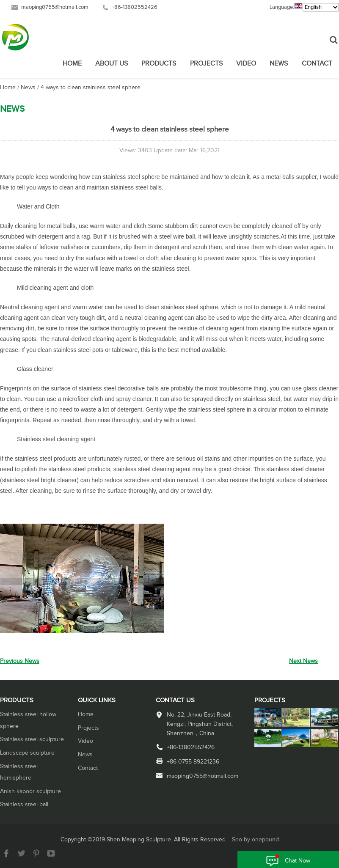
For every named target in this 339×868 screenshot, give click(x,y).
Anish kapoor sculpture (30, 791)
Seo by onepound (255, 840)
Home (72, 64)
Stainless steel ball (24, 805)
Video (246, 64)
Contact (317, 64)
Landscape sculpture (27, 753)
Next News (303, 661)
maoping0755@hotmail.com (55, 7)
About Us (112, 64)
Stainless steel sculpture (32, 739)
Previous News (20, 661)
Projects (206, 64)
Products (159, 64)
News (279, 64)
